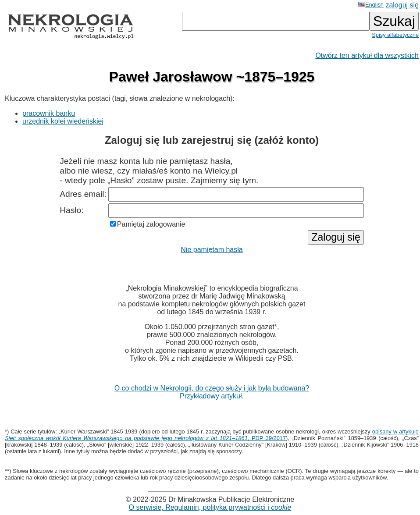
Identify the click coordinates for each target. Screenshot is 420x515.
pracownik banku (49, 113)
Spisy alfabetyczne (395, 35)
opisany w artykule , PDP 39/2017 (212, 435)
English (371, 5)
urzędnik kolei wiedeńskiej (63, 121)
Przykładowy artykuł (211, 396)
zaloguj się (402, 5)
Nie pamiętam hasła (212, 250)
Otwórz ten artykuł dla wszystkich (367, 55)
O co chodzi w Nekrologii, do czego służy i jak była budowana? (212, 388)
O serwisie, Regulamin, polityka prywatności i (210, 507)
